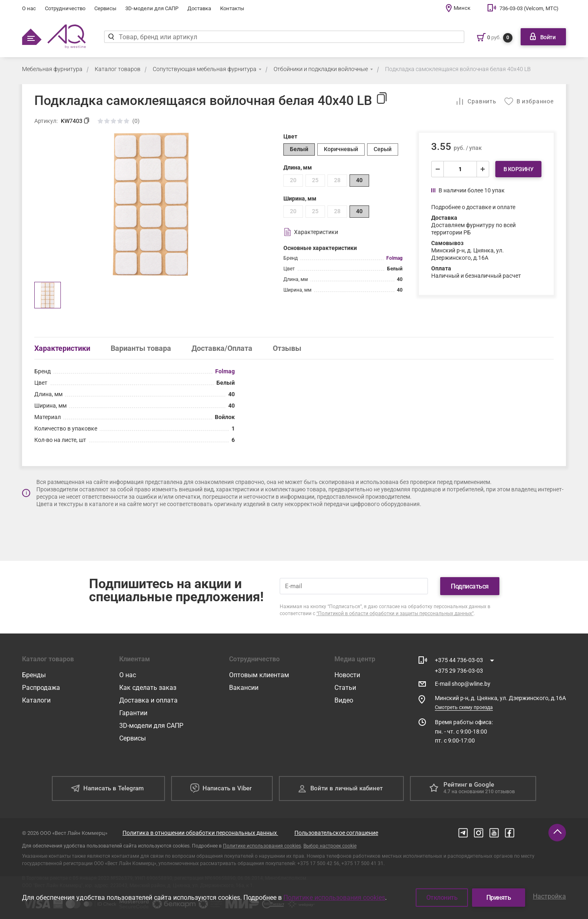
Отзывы (287, 348)
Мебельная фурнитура (52, 69)
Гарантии (133, 713)
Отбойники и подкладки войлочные (321, 69)
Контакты (232, 8)
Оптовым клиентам (259, 675)
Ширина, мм (300, 199)
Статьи (345, 688)
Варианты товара (141, 348)
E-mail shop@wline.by (463, 684)
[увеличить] (483, 169)
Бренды (34, 675)
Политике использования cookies (262, 846)
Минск (462, 8)
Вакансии (244, 688)
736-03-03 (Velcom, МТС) (529, 8)
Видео (344, 700)
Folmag (394, 258)
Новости (347, 675)
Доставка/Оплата (222, 348)
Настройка (549, 896)
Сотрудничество (65, 8)
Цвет (290, 136)
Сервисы (105, 8)
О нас (29, 8)
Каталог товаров (118, 69)
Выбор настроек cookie (330, 846)
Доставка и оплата (148, 700)
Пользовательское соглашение (336, 833)
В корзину (519, 169)
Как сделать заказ (148, 688)
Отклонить (442, 898)
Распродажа (41, 688)
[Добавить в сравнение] (476, 101)
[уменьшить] (438, 169)
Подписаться (470, 586)
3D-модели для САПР (152, 8)
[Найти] (111, 37)
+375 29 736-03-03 (459, 671)
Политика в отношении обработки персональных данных (200, 833)
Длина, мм (298, 167)
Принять (499, 898)
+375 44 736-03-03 (459, 660)
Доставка (199, 8)
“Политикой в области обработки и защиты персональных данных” (395, 613)
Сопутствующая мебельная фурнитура (205, 69)
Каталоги (36, 700)
